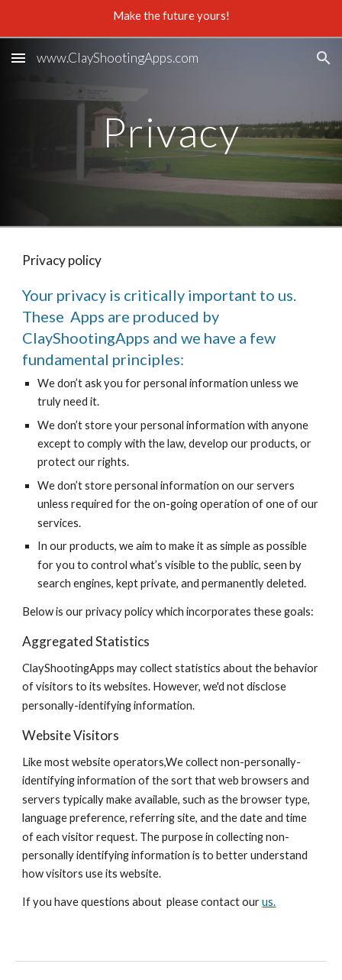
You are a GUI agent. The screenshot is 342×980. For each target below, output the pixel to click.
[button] (18, 58)
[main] (171, 132)
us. (269, 902)
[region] (171, 18)
